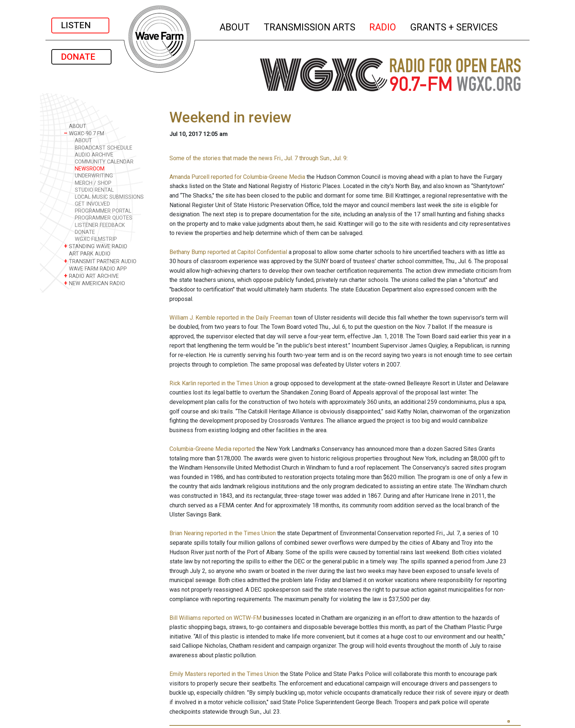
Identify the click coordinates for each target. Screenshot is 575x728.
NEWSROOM (90, 169)
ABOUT (235, 26)
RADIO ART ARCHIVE (91, 276)
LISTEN (80, 25)
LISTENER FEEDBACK (100, 225)
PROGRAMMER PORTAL (103, 211)
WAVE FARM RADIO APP (95, 269)
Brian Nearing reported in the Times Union (223, 533)
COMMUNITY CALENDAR (104, 162)
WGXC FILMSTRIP (96, 239)
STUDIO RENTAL (94, 190)
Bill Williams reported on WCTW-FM (215, 618)
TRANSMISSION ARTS (310, 26)
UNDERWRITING (94, 176)
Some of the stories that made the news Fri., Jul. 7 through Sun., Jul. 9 (258, 158)
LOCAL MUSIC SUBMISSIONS (109, 197)
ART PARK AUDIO (87, 253)
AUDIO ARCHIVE (94, 155)
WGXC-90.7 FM (84, 133)
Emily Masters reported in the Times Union (224, 674)
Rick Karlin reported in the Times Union (219, 383)
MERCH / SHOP (93, 183)
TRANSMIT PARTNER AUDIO (100, 261)
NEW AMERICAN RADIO (94, 283)
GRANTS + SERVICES (454, 26)
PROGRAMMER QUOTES (104, 218)
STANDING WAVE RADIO (96, 246)
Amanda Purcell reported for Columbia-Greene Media (237, 177)
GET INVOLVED (92, 204)
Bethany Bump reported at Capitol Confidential (228, 252)
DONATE (81, 57)
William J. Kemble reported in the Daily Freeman (231, 318)
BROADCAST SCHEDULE (104, 148)
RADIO (383, 26)
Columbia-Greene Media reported (212, 449)
